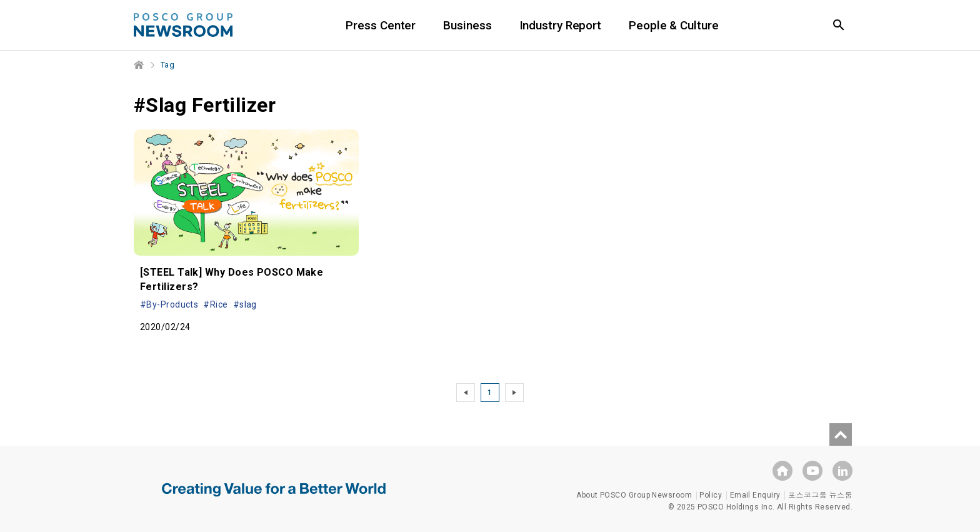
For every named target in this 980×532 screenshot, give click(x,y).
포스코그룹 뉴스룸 (820, 495)
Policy (711, 495)
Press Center (381, 25)
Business (467, 25)
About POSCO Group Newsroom (634, 495)
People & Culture (673, 25)
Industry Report (561, 25)
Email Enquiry (755, 495)
